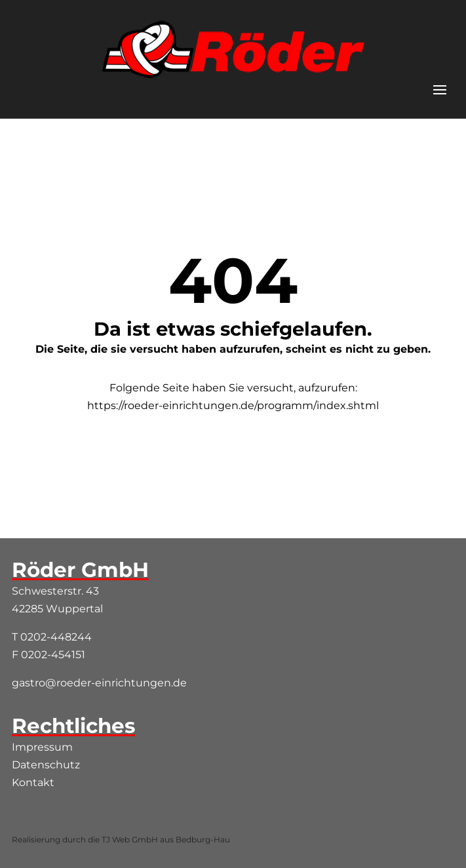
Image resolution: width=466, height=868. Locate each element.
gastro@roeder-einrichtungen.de (99, 683)
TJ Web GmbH (130, 839)
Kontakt (33, 782)
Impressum (42, 747)
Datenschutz (46, 765)
